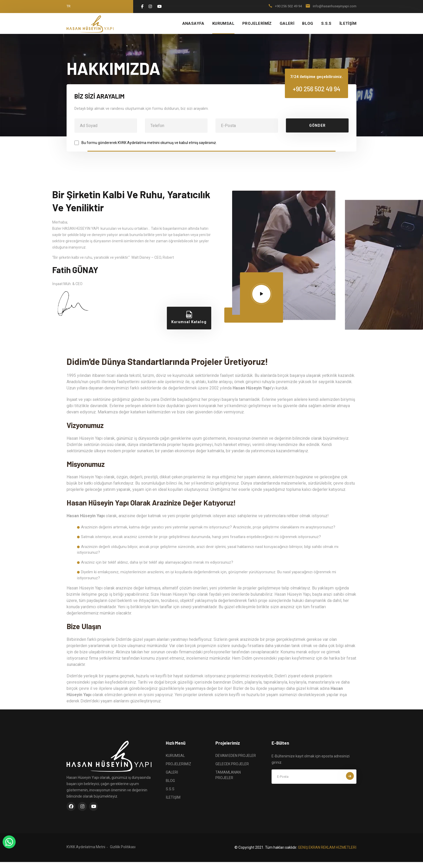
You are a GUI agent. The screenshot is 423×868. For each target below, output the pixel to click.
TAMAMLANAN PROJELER (228, 775)
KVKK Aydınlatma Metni (86, 847)
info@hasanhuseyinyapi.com (335, 6)
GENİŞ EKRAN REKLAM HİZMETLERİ (327, 847)
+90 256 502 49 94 (288, 6)
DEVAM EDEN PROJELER (236, 756)
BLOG (308, 23)
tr (69, 6)
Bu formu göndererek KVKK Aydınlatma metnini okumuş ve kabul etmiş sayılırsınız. (149, 143)
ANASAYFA (193, 23)
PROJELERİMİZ (257, 23)
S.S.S (326, 23)
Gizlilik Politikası (123, 847)
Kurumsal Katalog (189, 317)
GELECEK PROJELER (232, 764)
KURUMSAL (223, 23)
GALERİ (287, 23)
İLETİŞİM (348, 23)
